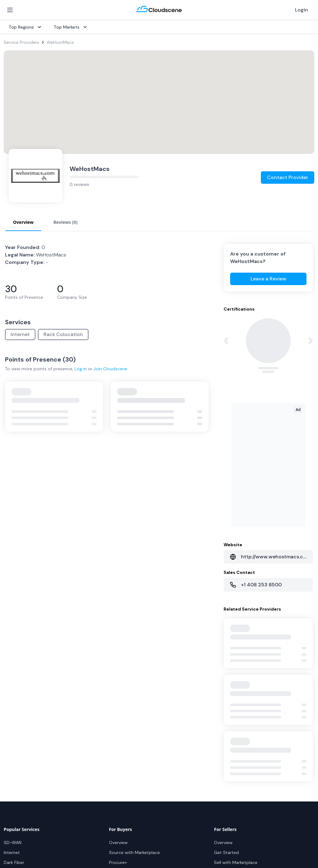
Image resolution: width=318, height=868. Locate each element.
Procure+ (118, 862)
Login (302, 10)
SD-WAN (13, 843)
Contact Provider (288, 177)
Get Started (226, 852)
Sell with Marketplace (236, 862)
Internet (20, 334)
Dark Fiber (14, 862)
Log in (81, 369)
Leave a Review (268, 279)
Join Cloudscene (110, 369)
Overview (118, 843)
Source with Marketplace (134, 852)
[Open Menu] (10, 10)
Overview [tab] (23, 222)
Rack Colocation (63, 334)
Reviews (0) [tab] (66, 222)
